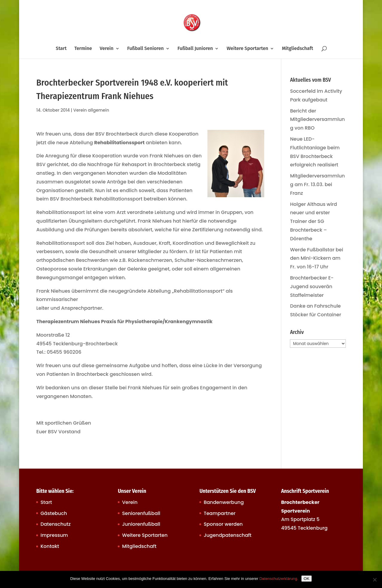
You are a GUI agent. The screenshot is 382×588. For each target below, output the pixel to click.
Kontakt (50, 546)
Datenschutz (55, 524)
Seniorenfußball (141, 513)
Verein (107, 49)
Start (61, 49)
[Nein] (375, 580)
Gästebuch (54, 513)
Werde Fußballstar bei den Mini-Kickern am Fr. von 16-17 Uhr (316, 258)
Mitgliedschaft (297, 49)
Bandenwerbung (224, 502)
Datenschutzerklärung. (279, 579)
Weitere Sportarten (247, 49)
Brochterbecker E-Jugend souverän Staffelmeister (312, 287)
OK (307, 579)
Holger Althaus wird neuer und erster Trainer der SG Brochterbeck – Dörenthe (313, 221)
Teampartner (220, 513)
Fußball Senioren (145, 49)
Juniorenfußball (141, 524)
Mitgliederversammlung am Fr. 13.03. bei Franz (317, 184)
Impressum (54, 535)
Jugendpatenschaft (227, 535)
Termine (83, 49)
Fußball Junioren (195, 49)
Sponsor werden (223, 524)
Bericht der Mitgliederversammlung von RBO (317, 120)
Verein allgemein (91, 110)
